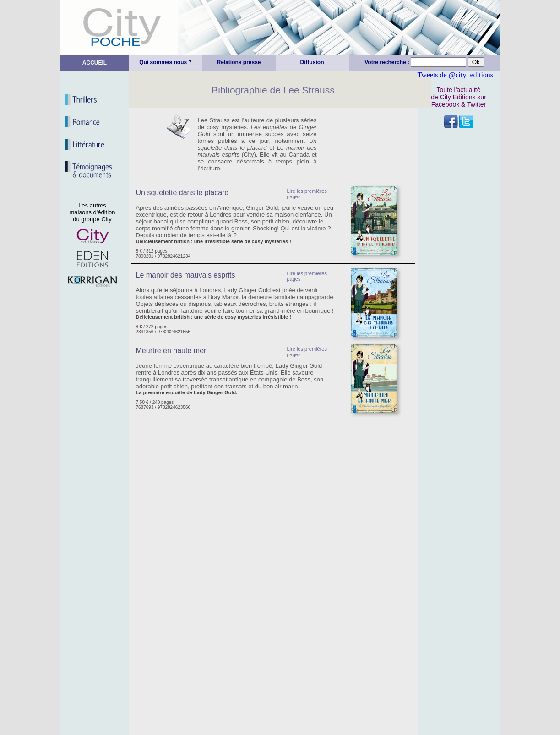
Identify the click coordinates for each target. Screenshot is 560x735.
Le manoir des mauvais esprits (186, 275)
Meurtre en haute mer (171, 351)
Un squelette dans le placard (182, 193)
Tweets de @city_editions (456, 75)
